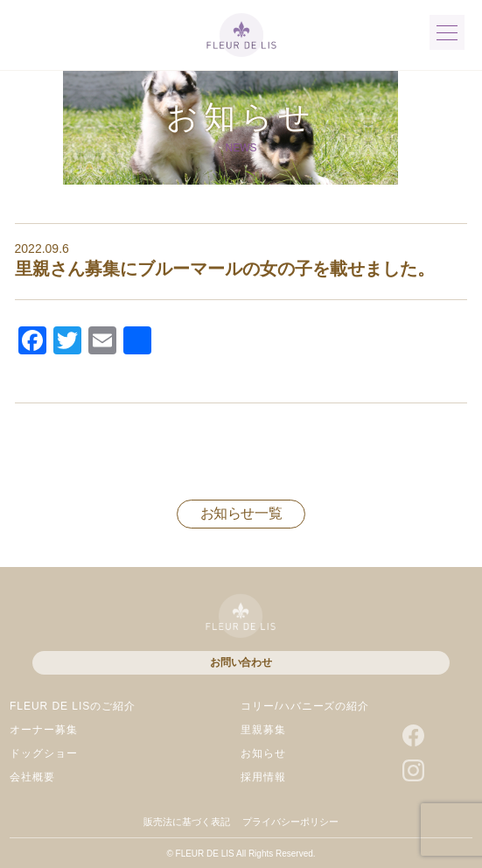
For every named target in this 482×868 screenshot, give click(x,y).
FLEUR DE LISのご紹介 (73, 706)
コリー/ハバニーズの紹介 (305, 706)
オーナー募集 (44, 730)
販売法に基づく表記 (187, 822)
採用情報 (263, 777)
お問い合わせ (241, 662)
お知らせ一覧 (241, 513)
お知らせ (263, 753)
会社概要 (32, 777)
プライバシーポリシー (290, 822)
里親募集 (263, 730)
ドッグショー (44, 753)
